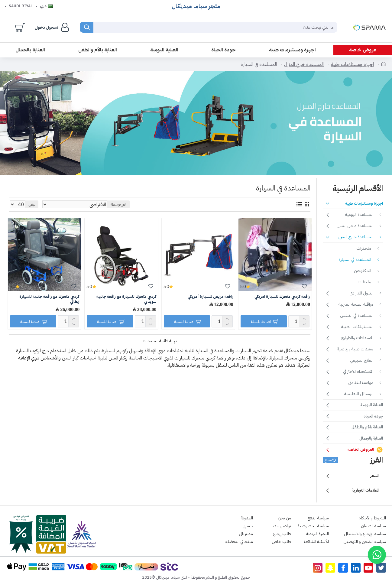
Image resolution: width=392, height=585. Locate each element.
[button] (377, 555)
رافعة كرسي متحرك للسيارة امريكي (282, 297)
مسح (328, 460)
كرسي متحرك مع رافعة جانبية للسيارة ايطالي (49, 299)
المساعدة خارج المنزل (304, 64)
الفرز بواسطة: (99, 204)
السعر (375, 476)
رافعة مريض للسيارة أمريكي (211, 297)
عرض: (29, 204)
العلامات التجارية (366, 490)
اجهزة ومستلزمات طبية (352, 64)
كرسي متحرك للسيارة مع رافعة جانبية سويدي (126, 299)
